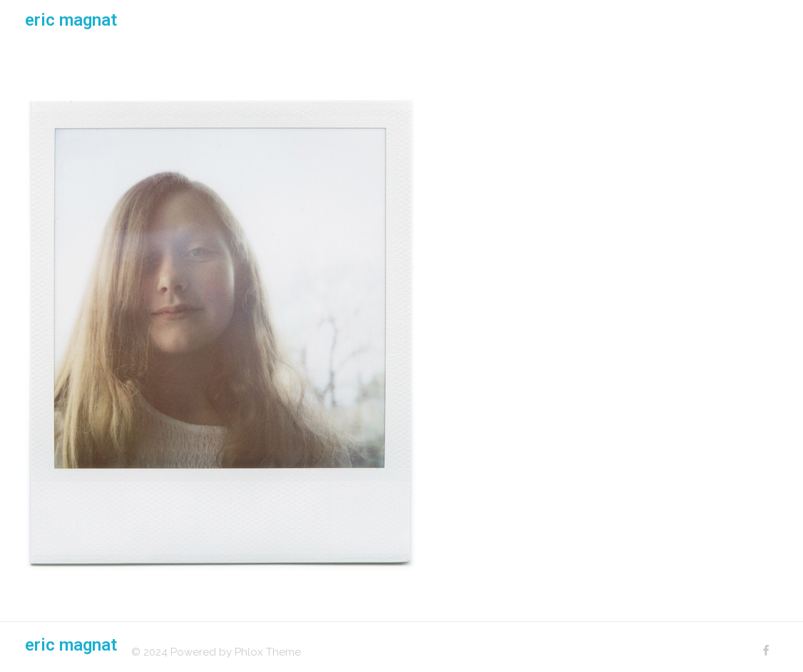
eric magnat (71, 20)
